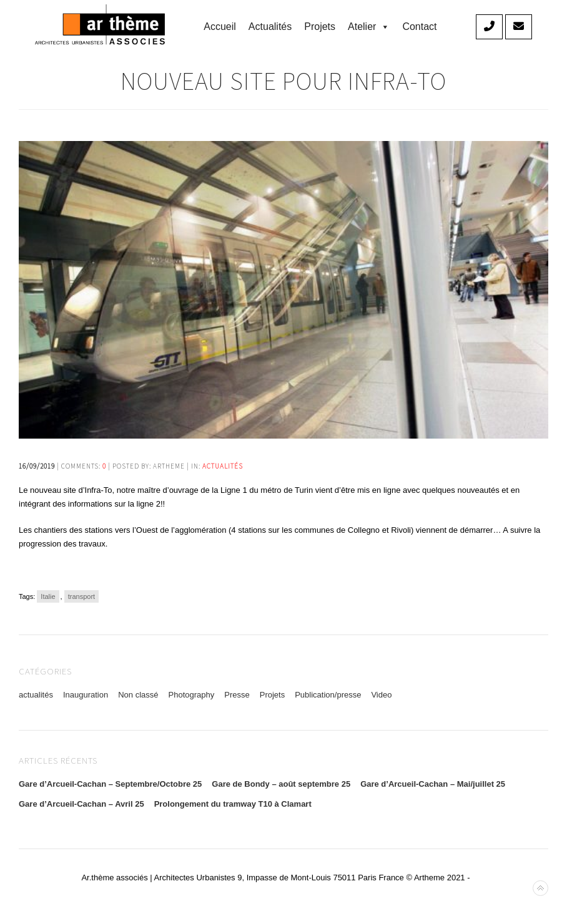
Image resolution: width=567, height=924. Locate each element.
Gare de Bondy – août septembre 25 (281, 784)
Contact (419, 27)
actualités (223, 466)
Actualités (270, 27)
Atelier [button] (369, 27)
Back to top (540, 888)
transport (81, 596)
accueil (220, 27)
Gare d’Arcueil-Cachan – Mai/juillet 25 (433, 784)
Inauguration (86, 695)
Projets (320, 27)
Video (381, 695)
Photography (192, 695)
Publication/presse (328, 695)
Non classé (138, 695)
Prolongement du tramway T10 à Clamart (233, 804)
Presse (237, 695)
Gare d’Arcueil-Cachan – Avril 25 (81, 804)
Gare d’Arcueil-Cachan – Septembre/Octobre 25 (110, 784)
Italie (48, 596)
